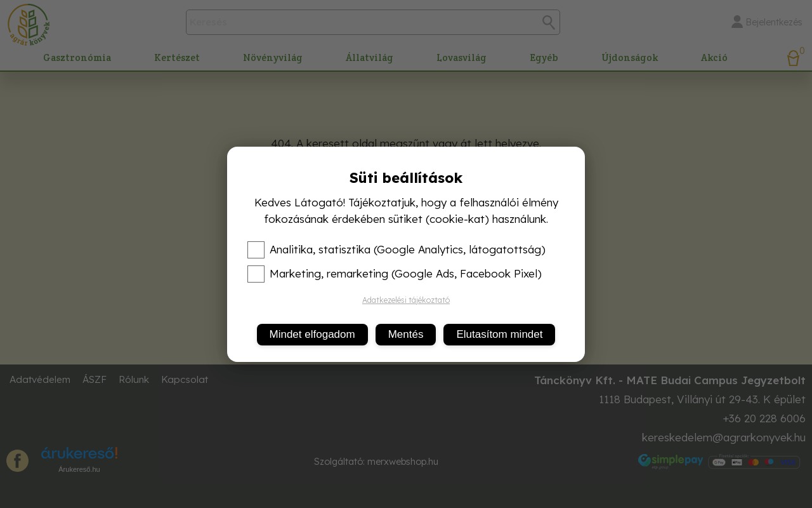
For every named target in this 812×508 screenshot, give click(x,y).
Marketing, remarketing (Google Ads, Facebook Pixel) (395, 274)
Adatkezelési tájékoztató (406, 300)
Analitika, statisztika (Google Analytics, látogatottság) (396, 250)
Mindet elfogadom (312, 334)
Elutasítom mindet (499, 334)
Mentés (406, 334)
